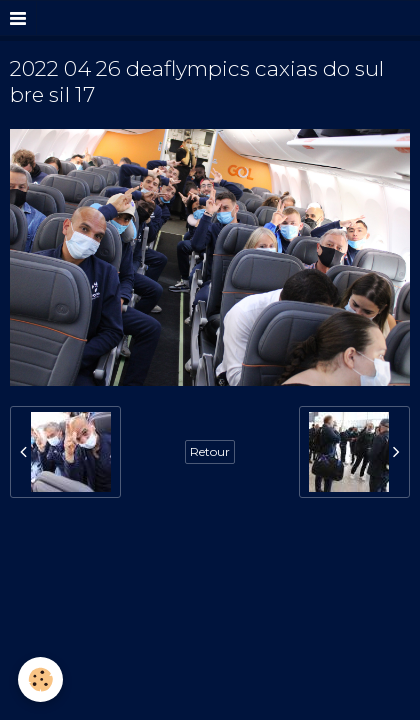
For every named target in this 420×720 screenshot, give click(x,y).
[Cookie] (40, 679)
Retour (210, 451)
